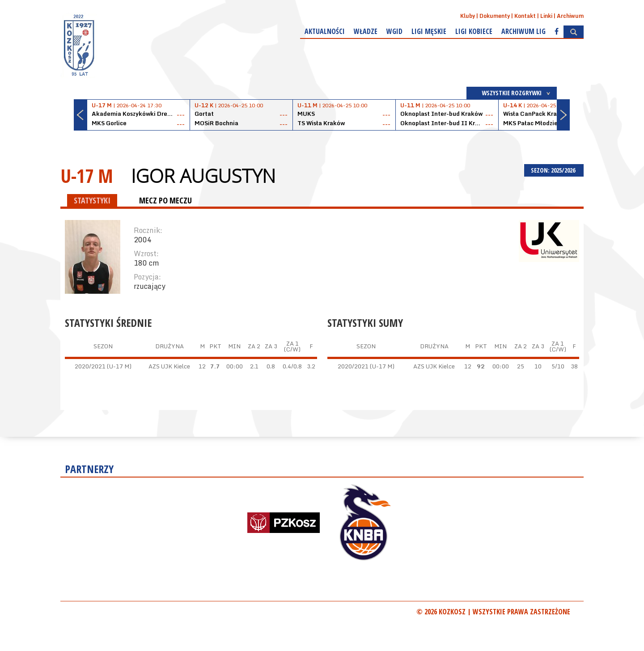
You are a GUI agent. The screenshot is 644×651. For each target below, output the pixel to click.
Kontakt (525, 16)
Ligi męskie (429, 31)
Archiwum (570, 16)
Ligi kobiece (474, 31)
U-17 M (87, 175)
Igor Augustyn (203, 176)
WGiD (394, 31)
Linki (546, 16)
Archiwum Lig (523, 31)
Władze (366, 31)
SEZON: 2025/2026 (554, 170)
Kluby (468, 16)
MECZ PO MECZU (165, 200)
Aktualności (325, 31)
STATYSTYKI (92, 200)
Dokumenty (495, 16)
